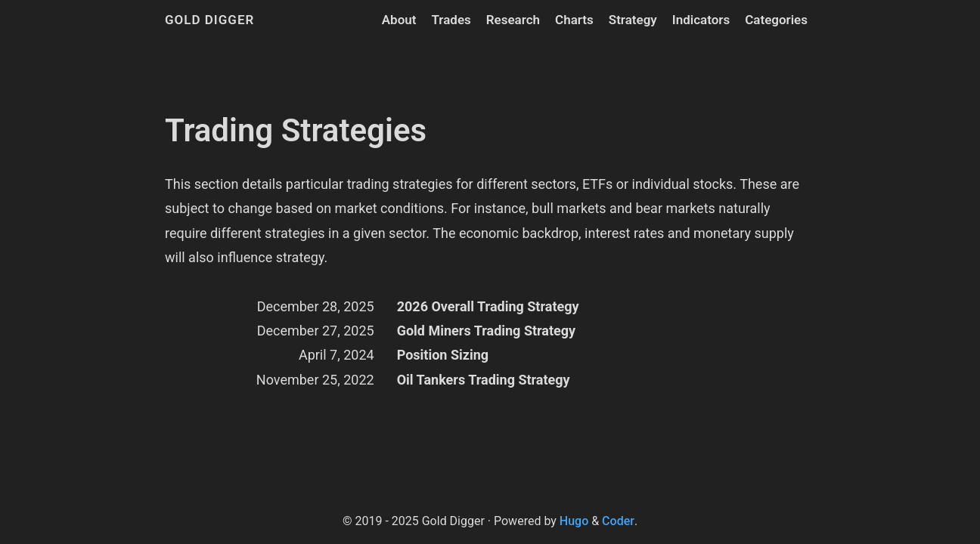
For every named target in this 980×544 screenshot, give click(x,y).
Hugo (574, 521)
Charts (574, 20)
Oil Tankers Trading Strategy (484, 380)
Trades (451, 20)
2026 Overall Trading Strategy (488, 306)
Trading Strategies (296, 130)
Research (513, 20)
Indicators (701, 20)
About (399, 20)
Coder (618, 521)
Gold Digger (209, 20)
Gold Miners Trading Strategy (486, 331)
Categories (776, 20)
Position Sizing (443, 355)
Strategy (633, 20)
